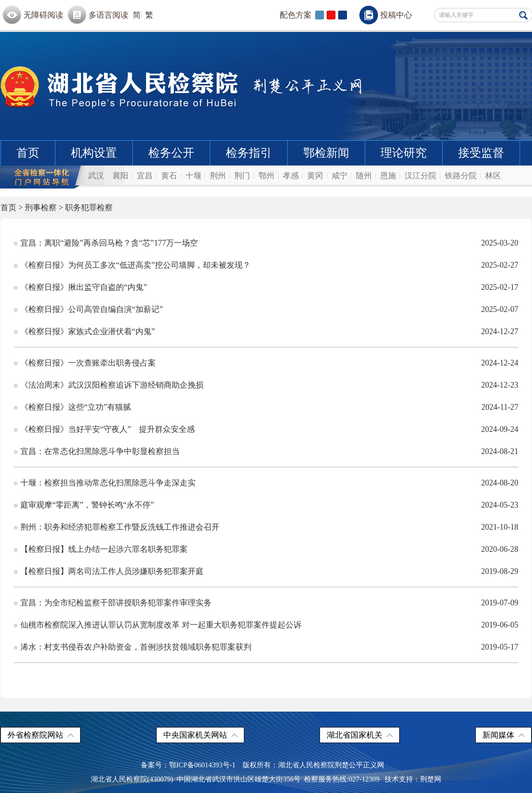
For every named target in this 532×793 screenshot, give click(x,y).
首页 (28, 153)
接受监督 (481, 153)
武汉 (96, 176)
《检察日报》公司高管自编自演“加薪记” (92, 309)
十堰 (193, 176)
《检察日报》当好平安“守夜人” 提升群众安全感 (108, 429)
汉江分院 (420, 176)
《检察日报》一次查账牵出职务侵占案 (88, 363)
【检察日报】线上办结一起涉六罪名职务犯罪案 (104, 549)
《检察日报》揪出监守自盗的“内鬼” (84, 287)
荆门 (242, 176)
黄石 (169, 176)
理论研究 (404, 153)
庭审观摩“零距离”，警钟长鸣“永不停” (87, 505)
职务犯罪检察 (89, 208)
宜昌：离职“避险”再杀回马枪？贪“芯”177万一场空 (109, 243)
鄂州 (266, 176)
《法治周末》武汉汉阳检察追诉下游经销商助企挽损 (112, 385)
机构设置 (94, 153)
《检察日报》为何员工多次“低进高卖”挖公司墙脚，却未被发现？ (135, 265)
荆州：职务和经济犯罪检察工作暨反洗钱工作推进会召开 (120, 527)
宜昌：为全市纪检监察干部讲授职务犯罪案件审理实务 (116, 603)
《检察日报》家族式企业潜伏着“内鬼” (88, 331)
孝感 (291, 176)
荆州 (218, 176)
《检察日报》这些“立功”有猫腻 (76, 407)
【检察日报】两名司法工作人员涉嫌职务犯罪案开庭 (112, 571)
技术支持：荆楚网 (413, 779)
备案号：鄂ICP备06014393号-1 (188, 765)
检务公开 (171, 153)
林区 (493, 176)
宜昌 (145, 176)
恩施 (388, 176)
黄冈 (315, 176)
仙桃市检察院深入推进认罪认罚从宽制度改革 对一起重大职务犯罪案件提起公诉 (161, 625)
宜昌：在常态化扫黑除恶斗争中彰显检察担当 (100, 451)
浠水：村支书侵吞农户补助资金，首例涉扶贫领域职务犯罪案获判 (136, 647)
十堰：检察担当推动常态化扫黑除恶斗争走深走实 (108, 483)
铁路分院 (461, 176)
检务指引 (249, 153)
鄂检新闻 (326, 153)
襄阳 (120, 176)
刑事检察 (41, 208)
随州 (364, 176)
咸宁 (339, 176)
